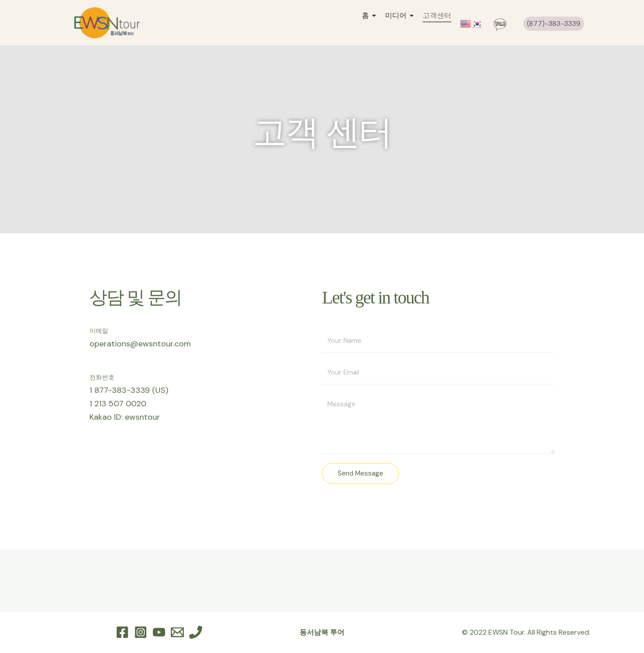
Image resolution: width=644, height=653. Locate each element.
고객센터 (437, 15)
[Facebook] (122, 633)
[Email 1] (177, 633)
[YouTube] (159, 633)
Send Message (360, 474)
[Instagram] (141, 633)
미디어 (398, 15)
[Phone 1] (196, 633)
